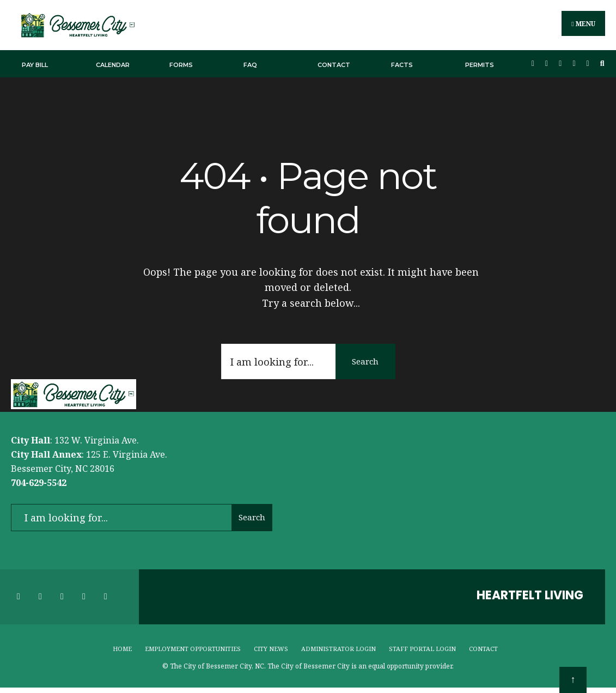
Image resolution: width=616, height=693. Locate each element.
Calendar (113, 64)
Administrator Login (339, 648)
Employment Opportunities (193, 648)
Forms (181, 64)
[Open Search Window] (602, 63)
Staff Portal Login (422, 648)
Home (122, 648)
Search (365, 361)
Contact (334, 64)
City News (271, 648)
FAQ (250, 64)
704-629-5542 (39, 482)
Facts (402, 64)
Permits (480, 64)
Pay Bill (35, 64)
